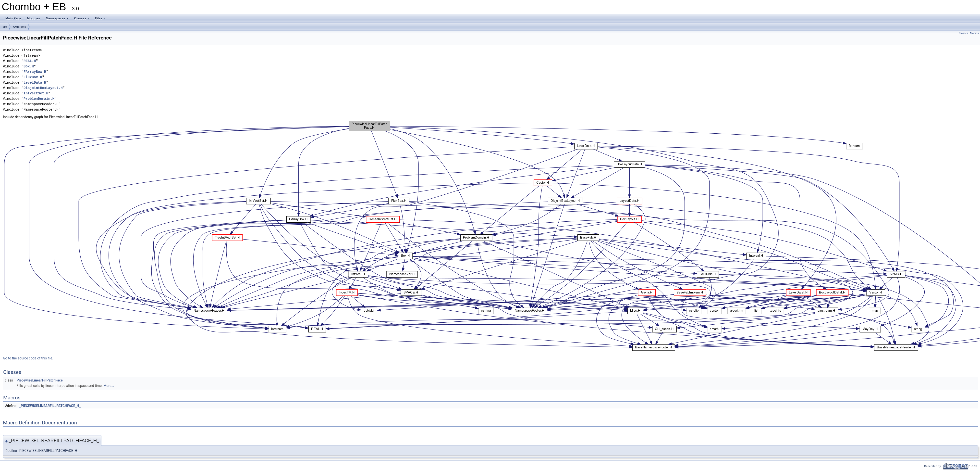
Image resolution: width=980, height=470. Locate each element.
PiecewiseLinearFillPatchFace (40, 380)
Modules (33, 18)
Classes (82, 20)
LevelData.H (35, 83)
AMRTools (20, 27)
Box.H (29, 66)
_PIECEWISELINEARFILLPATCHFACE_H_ (50, 406)
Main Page (13, 18)
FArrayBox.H (35, 72)
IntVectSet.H (36, 93)
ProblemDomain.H (39, 99)
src (5, 27)
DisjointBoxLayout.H (43, 88)
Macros (974, 33)
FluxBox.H (33, 77)
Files (101, 20)
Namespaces (57, 20)
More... (109, 386)
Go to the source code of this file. (28, 358)
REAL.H (30, 61)
